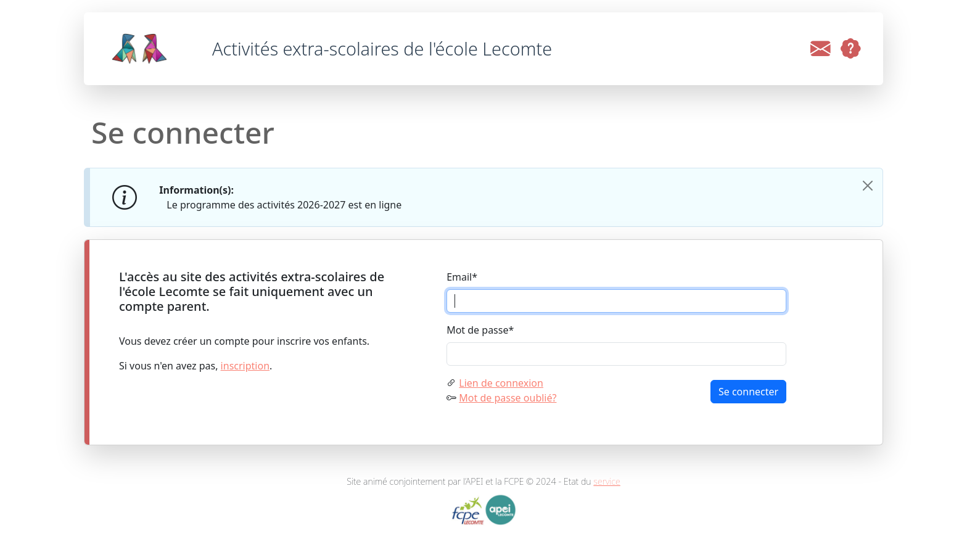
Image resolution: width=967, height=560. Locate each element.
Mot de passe (480, 330)
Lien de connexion (501, 383)
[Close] (868, 186)
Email (462, 277)
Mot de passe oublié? (508, 398)
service (607, 481)
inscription (245, 366)
